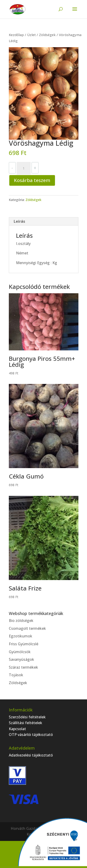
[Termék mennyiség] (24, 168)
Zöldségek (47, 35)
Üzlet (31, 35)
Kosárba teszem (32, 180)
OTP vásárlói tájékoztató (31, 735)
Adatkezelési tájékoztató (31, 755)
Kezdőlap (16, 35)
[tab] (44, 221)
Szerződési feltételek (27, 717)
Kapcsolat (17, 729)
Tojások (16, 675)
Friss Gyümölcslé (24, 644)
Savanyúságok (21, 659)
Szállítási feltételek (26, 723)
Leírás (19, 221)
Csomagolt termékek (27, 628)
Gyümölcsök (20, 652)
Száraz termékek (23, 667)
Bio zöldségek (21, 621)
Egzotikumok (21, 636)
